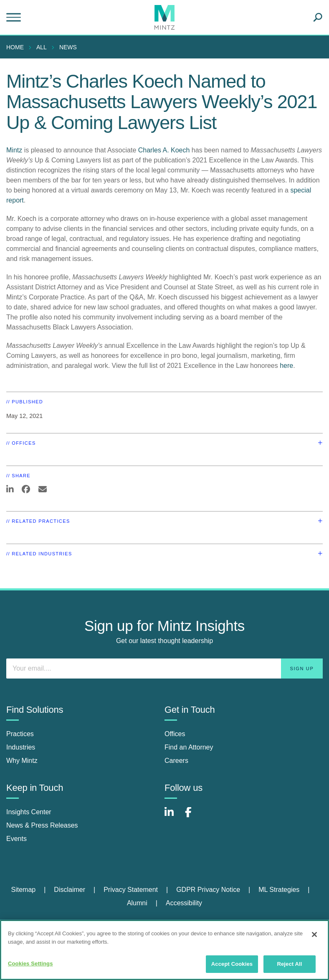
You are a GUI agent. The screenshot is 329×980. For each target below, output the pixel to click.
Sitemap (23, 890)
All (42, 47)
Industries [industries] (21, 747)
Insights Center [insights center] (29, 812)
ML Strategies (279, 890)
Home (15, 47)
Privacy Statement (131, 890)
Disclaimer (70, 890)
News (68, 47)
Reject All (289, 964)
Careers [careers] (176, 761)
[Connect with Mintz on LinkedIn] (173, 817)
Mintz (14, 150)
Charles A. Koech (164, 150)
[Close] (314, 934)
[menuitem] (17, 47)
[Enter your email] (164, 669)
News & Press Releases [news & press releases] (42, 825)
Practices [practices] (20, 734)
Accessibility (184, 903)
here (286, 366)
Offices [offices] (175, 734)
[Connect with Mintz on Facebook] (193, 817)
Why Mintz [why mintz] (22, 761)
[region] (164, 950)
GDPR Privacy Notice (208, 890)
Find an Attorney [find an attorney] (189, 747)
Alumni (137, 903)
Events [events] (16, 839)
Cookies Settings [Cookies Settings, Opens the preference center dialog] (30, 964)
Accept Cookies (232, 964)
